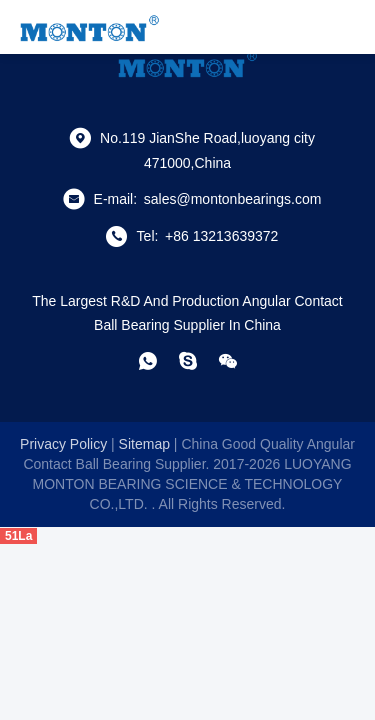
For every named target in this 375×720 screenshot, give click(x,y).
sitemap (144, 444)
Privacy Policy (63, 444)
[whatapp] (148, 361)
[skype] (188, 361)
